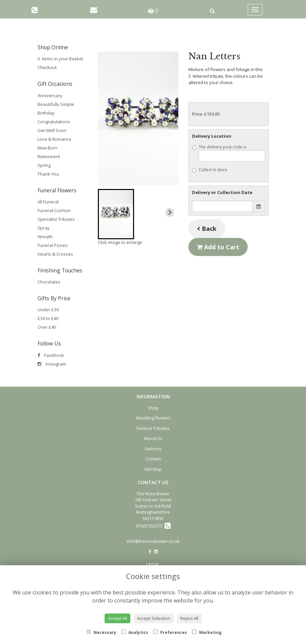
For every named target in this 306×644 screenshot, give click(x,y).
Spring (44, 165)
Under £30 (48, 310)
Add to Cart (218, 247)
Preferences (170, 632)
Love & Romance (54, 139)
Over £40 (47, 327)
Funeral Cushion (54, 210)
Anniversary (50, 95)
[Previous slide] (107, 212)
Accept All (117, 618)
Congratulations (54, 122)
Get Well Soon (52, 130)
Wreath (45, 237)
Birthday (46, 113)
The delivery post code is (229, 153)
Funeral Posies (53, 245)
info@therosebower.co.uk (153, 541)
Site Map (153, 469)
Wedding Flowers (153, 418)
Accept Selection (154, 618)
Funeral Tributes (153, 428)
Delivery (153, 449)
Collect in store (210, 170)
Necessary (101, 632)
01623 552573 (153, 526)
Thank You (48, 174)
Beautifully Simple (56, 104)
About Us (153, 438)
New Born (47, 148)
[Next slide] (170, 212)
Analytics (135, 632)
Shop (153, 408)
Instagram (52, 364)
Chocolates (49, 282)
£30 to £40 (48, 318)
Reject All (189, 618)
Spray (44, 228)
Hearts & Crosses (55, 254)
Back (207, 229)
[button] (116, 214)
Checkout (47, 67)
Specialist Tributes (56, 219)
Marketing (207, 632)
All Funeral (48, 202)
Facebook (51, 355)
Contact (153, 459)
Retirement (49, 156)
